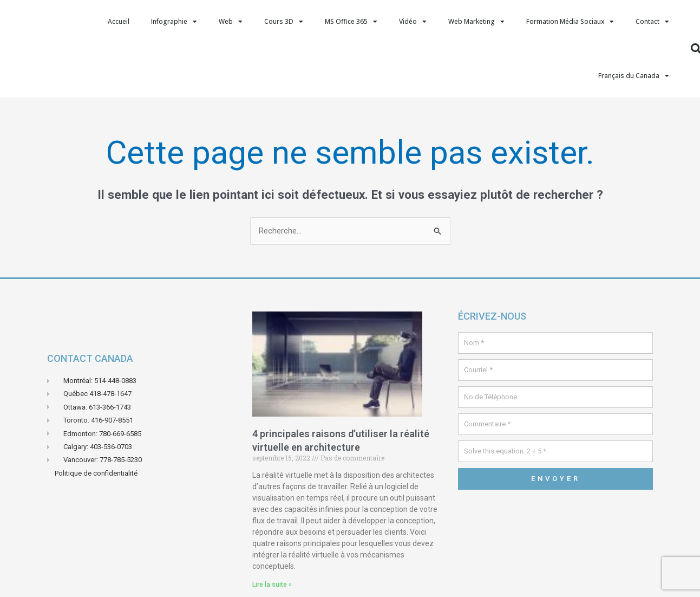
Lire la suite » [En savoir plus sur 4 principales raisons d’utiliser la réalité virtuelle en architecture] (272, 585)
